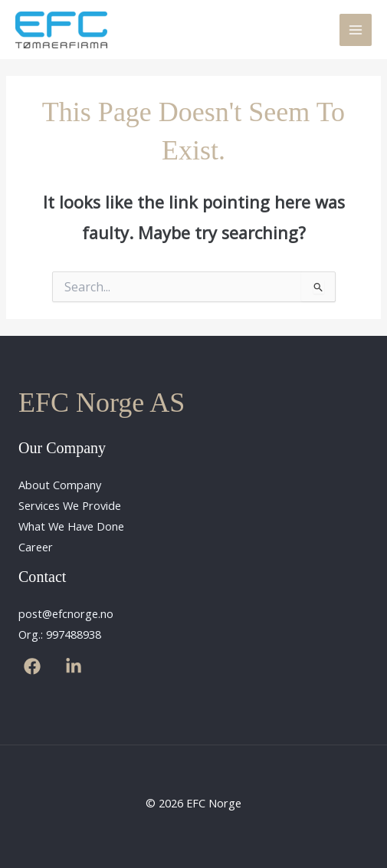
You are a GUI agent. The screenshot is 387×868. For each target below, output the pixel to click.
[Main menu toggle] (356, 30)
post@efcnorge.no (66, 613)
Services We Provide (70, 505)
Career (36, 547)
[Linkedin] (74, 666)
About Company (60, 485)
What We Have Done (71, 526)
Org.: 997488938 (60, 634)
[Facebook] (32, 666)
